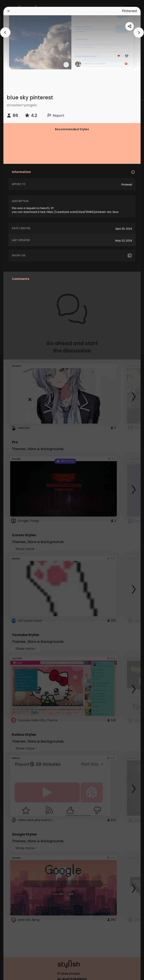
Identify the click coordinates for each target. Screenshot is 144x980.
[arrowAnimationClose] (5, 32)
